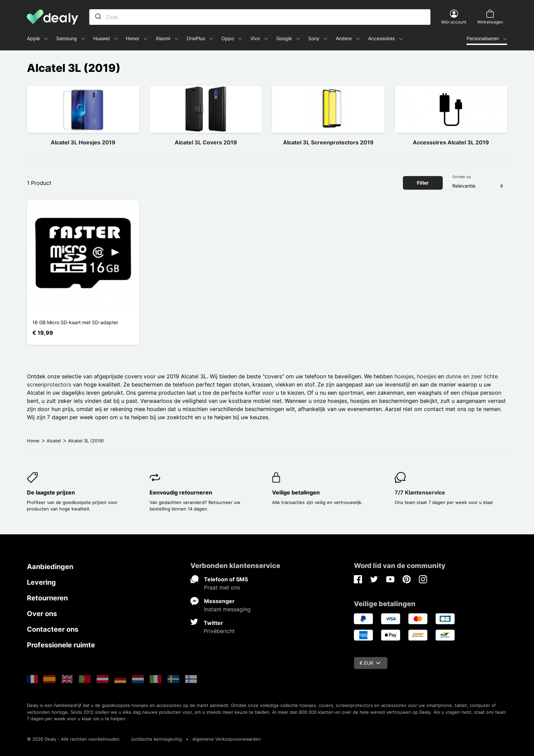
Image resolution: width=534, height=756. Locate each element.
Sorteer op (462, 177)
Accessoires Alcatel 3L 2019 (451, 142)
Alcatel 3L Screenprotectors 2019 (328, 142)
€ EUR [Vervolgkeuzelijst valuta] (370, 663)
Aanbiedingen (50, 567)
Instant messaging (227, 609)
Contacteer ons (53, 629)
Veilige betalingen (296, 492)
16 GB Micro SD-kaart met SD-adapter (75, 322)
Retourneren (47, 598)
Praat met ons (222, 587)
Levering (41, 582)
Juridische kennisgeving (156, 739)
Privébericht (219, 631)
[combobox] (260, 17)
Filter (423, 183)
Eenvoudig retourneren (181, 492)
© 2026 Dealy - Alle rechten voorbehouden (73, 739)
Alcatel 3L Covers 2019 (206, 142)
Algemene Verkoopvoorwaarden (227, 739)
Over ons (42, 614)
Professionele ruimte (61, 645)
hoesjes (404, 376)
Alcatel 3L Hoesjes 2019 (83, 142)
